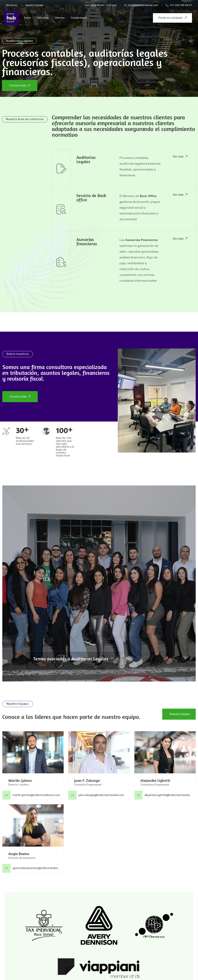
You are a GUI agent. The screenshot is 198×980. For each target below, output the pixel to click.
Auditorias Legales (86, 159)
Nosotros (12, 5)
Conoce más (20, 86)
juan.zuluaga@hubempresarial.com (101, 795)
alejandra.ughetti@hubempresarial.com (170, 795)
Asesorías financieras (87, 242)
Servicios (43, 18)
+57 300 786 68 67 (179, 5)
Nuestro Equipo (35, 5)
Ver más (180, 157)
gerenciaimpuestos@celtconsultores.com (40, 868)
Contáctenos (79, 18)
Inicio (28, 18)
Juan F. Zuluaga (87, 780)
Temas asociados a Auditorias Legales (73, 659)
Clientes (60, 18)
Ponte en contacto (172, 18)
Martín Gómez (20, 780)
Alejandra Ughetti (155, 780)
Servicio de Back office (91, 198)
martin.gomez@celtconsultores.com (36, 795)
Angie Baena (19, 854)
